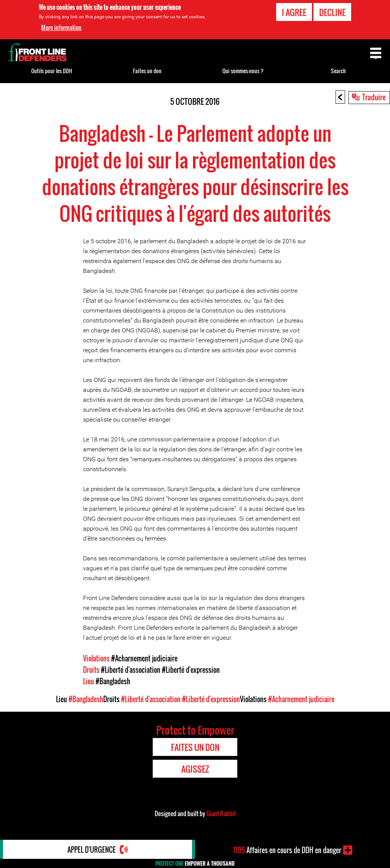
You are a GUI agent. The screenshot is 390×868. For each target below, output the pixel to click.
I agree (294, 12)
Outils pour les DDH (52, 71)
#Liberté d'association (131, 670)
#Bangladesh (113, 681)
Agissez (195, 769)
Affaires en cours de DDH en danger (287, 850)
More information (61, 27)
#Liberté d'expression (191, 670)
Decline (332, 12)
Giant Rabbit (221, 813)
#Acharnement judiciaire (144, 658)
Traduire (374, 97)
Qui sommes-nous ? (243, 71)
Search (338, 71)
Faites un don (147, 71)
